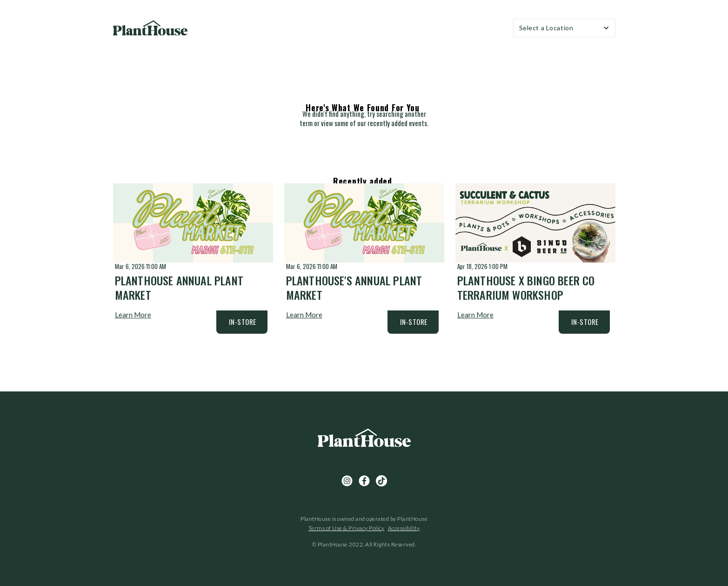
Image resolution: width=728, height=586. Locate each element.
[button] (564, 28)
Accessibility (404, 528)
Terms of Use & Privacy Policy (347, 528)
